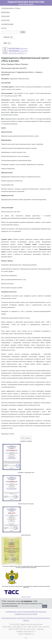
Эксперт (29, 614)
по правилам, (27, 601)
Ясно (45, 606)
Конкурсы (43, 612)
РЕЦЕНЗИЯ (5, 16)
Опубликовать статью (14, 612)
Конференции (20, 614)
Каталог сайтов (26, 597)
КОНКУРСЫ (6, 20)
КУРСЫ (4, 28)
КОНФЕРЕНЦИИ (7, 24)
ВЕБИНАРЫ (6, 12)
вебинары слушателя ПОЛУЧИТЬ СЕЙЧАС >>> (18, 51)
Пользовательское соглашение (13, 618)
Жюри (35, 614)
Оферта (26, 620)
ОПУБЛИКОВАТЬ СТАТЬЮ (11, 8)
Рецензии (26, 612)
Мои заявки (26, 438)
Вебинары (34, 612)
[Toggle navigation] (8, 38)
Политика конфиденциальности (38, 618)
